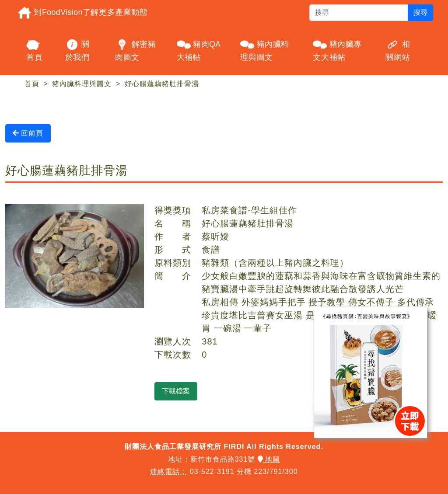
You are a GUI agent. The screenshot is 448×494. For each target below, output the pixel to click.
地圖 (269, 459)
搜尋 (420, 12)
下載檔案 (176, 391)
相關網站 (398, 50)
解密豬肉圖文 (135, 50)
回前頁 (28, 133)
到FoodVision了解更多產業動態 (82, 13)
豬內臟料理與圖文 (265, 50)
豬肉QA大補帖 (199, 50)
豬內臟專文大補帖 (337, 50)
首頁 (34, 50)
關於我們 (77, 50)
